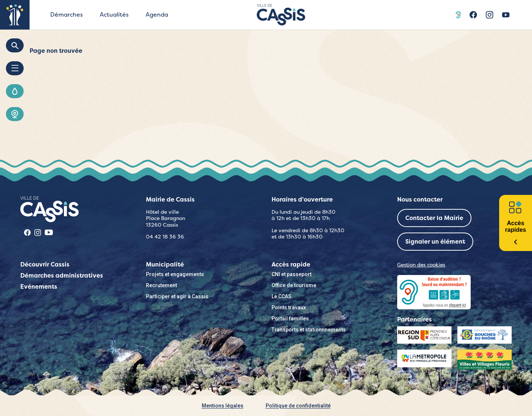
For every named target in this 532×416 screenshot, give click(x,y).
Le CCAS (282, 296)
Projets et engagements (175, 274)
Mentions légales (223, 406)
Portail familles (290, 319)
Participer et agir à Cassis (177, 296)
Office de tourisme (294, 285)
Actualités (114, 15)
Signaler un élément (435, 242)
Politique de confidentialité (298, 406)
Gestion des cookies (421, 265)
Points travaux (289, 307)
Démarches (66, 15)
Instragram (490, 15)
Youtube (506, 15)
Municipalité (165, 264)
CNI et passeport (291, 274)
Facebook (473, 15)
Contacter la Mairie (434, 218)
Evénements (39, 287)
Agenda (157, 15)
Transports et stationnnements (309, 330)
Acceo (459, 15)
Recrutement (161, 285)
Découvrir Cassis (45, 264)
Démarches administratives (62, 276)
